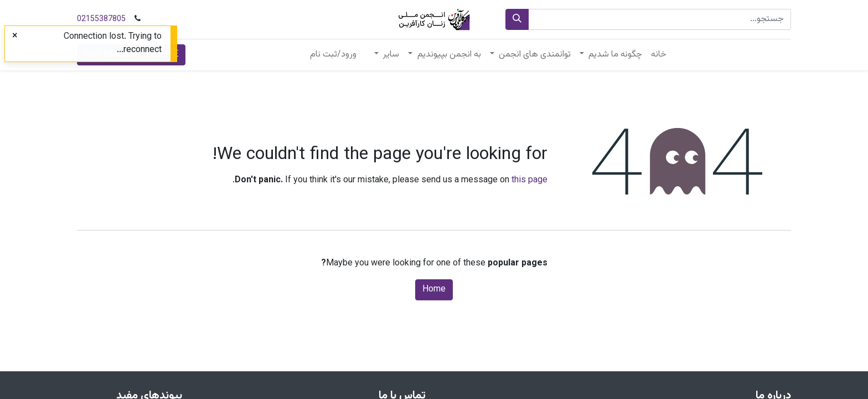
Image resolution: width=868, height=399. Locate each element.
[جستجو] (517, 19)
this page (529, 180)
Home (434, 290)
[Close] (15, 37)
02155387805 (101, 19)
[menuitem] (659, 55)
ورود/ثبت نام (333, 55)
